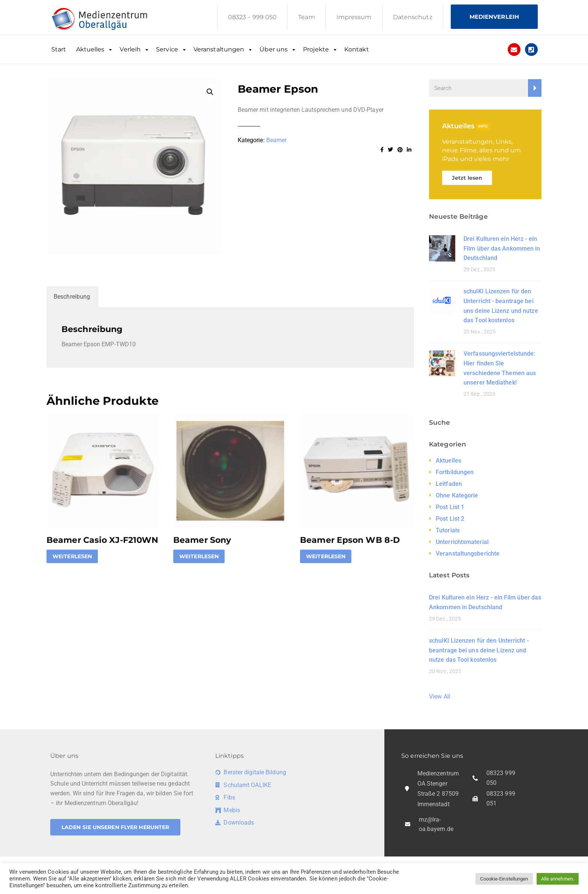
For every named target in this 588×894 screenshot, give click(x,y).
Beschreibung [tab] (72, 297)
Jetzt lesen (467, 178)
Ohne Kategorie (457, 495)
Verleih (130, 49)
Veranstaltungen (219, 49)
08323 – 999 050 (253, 17)
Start (59, 49)
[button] (210, 92)
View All (440, 696)
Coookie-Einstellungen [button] (504, 879)
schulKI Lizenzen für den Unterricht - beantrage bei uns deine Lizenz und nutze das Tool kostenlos (479, 650)
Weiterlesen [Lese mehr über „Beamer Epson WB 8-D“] (326, 556)
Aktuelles (90, 49)
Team (306, 17)
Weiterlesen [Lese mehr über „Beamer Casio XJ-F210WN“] (72, 556)
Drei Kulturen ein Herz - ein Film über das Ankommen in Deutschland (502, 248)
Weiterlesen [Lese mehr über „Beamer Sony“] (199, 556)
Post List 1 (450, 507)
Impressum (354, 17)
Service (167, 49)
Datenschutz (413, 17)
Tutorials (448, 530)
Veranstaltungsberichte (468, 554)
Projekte (316, 49)
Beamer (277, 140)
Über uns (274, 49)
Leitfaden (449, 484)
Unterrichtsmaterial (462, 542)
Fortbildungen (455, 472)
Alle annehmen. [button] (558, 879)
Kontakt (357, 49)
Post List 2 (450, 519)
